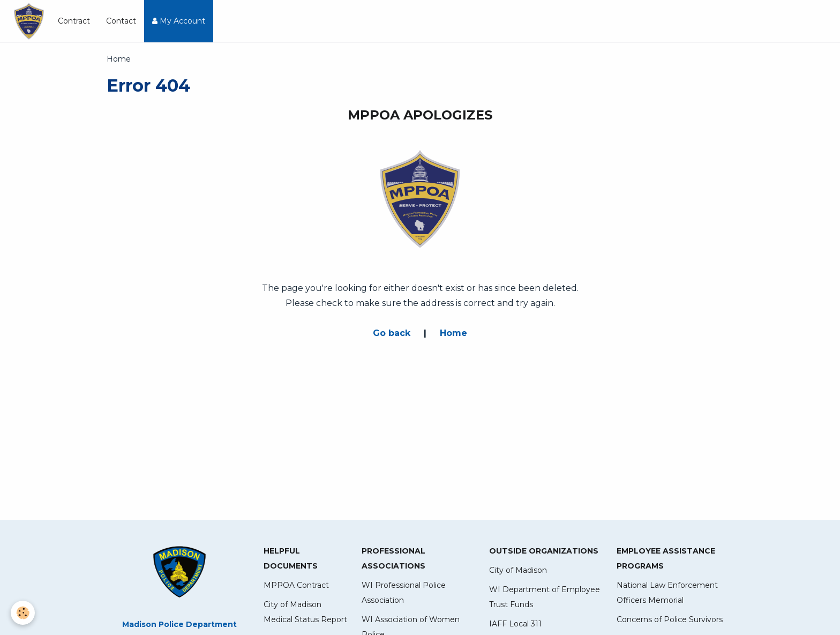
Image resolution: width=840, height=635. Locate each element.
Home (453, 333)
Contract (74, 21)
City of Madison (518, 570)
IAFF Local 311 (515, 624)
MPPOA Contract (296, 585)
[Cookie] (23, 613)
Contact (121, 21)
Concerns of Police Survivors (670, 619)
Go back (392, 333)
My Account (179, 21)
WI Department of (524, 589)
